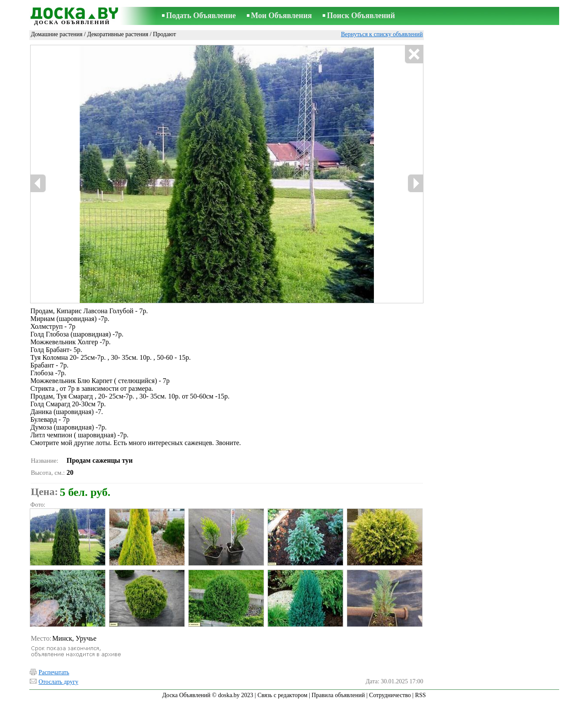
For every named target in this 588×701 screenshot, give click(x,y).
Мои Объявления (282, 16)
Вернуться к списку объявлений (382, 34)
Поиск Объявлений (361, 16)
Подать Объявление (201, 16)
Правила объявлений (338, 695)
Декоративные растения (118, 34)
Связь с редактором (283, 695)
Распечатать (54, 672)
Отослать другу (59, 682)
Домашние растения (57, 34)
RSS (421, 695)
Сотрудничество (390, 695)
